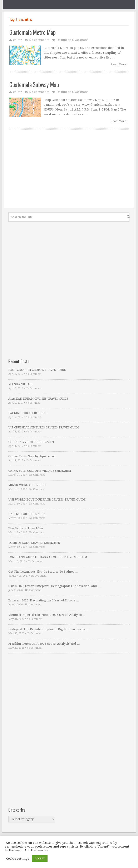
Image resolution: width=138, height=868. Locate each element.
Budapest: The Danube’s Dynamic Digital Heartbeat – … (49, 629)
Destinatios (65, 40)
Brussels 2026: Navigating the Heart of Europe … (44, 600)
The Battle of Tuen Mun (26, 528)
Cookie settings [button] (18, 859)
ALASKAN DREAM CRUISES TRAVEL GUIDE (38, 399)
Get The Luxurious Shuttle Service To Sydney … (43, 572)
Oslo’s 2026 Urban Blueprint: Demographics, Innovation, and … (55, 586)
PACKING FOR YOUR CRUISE (28, 413)
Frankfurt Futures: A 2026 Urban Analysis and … (44, 644)
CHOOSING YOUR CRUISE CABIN (31, 442)
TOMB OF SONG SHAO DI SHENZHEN (34, 543)
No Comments (39, 40)
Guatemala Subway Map (34, 85)
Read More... (120, 64)
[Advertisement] (69, 174)
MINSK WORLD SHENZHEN (28, 485)
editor (18, 40)
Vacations (82, 40)
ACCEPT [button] (40, 858)
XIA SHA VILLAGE (21, 384)
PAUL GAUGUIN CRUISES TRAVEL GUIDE (37, 370)
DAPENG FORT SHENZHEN (27, 514)
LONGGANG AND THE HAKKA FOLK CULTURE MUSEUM (48, 557)
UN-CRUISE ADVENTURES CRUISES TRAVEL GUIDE (44, 427)
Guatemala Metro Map (33, 32)
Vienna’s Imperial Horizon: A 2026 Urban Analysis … (47, 615)
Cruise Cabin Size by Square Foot (32, 456)
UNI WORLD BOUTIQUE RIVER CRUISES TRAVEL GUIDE (47, 499)
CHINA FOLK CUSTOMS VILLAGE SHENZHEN (40, 471)
